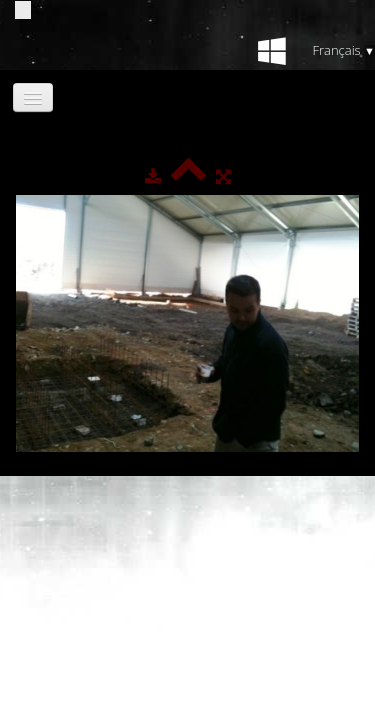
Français (343, 50)
